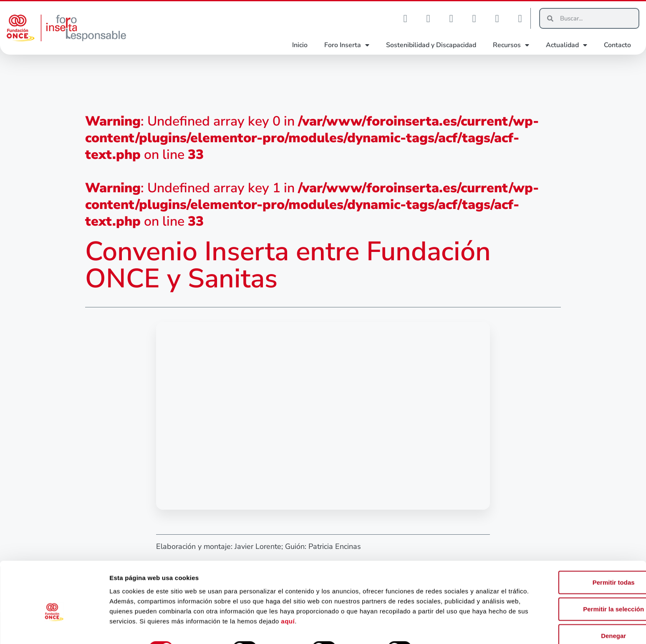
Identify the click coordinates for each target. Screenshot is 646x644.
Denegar (576, 615)
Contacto (617, 45)
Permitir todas (577, 562)
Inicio (300, 45)
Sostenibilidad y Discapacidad (431, 45)
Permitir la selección (576, 588)
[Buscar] (596, 18)
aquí (400, 600)
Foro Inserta (347, 45)
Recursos (511, 45)
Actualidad (567, 45)
